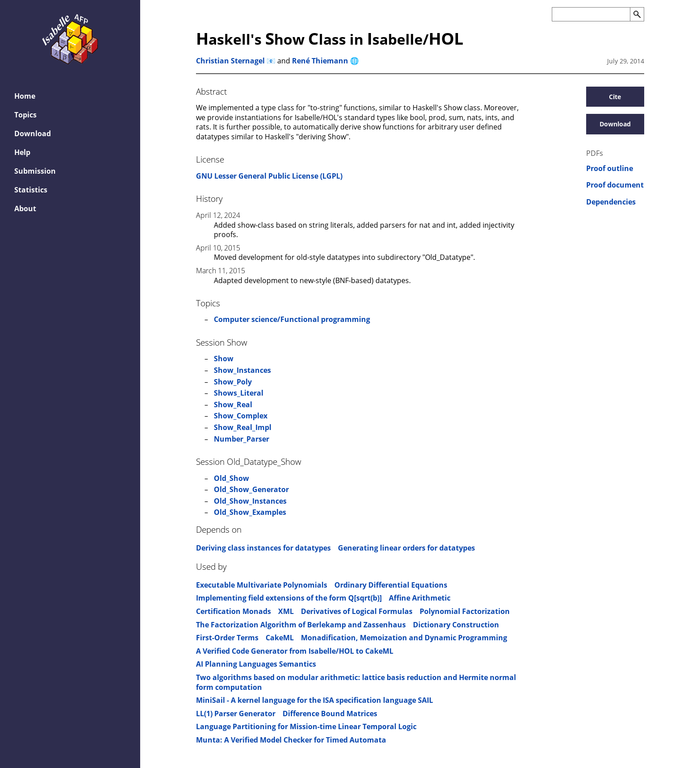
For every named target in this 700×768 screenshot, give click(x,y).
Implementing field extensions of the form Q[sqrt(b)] (289, 598)
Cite (615, 97)
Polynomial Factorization (465, 611)
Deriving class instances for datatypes (263, 548)
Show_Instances (242, 370)
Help (22, 152)
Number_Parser (242, 439)
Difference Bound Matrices (330, 714)
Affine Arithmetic (420, 598)
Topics (25, 115)
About (25, 209)
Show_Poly (233, 382)
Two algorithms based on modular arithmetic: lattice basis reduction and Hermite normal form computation (356, 682)
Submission (35, 171)
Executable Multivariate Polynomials (262, 585)
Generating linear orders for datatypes (406, 548)
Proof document (615, 185)
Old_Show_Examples (250, 512)
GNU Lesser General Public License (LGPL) (269, 176)
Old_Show (231, 478)
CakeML (280, 638)
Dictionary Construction (456, 625)
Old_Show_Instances (250, 501)
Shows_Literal (239, 393)
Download (33, 134)
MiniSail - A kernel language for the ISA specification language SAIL (315, 700)
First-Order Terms (227, 638)
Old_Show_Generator (251, 489)
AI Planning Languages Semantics (256, 664)
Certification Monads (233, 611)
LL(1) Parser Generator (236, 714)
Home (25, 96)
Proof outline (610, 169)
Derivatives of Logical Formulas (357, 611)
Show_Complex (241, 416)
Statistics (31, 190)
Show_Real (233, 405)
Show (224, 359)
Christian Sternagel (230, 61)
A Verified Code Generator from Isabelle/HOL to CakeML (295, 651)
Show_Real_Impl (243, 427)
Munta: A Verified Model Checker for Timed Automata (291, 740)
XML (286, 611)
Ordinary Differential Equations (391, 585)
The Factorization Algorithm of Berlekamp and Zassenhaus (301, 625)
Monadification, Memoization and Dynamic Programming (404, 638)
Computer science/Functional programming (292, 319)
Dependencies (611, 202)
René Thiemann (320, 61)
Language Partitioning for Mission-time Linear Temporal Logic (306, 726)
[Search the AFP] (591, 14)
